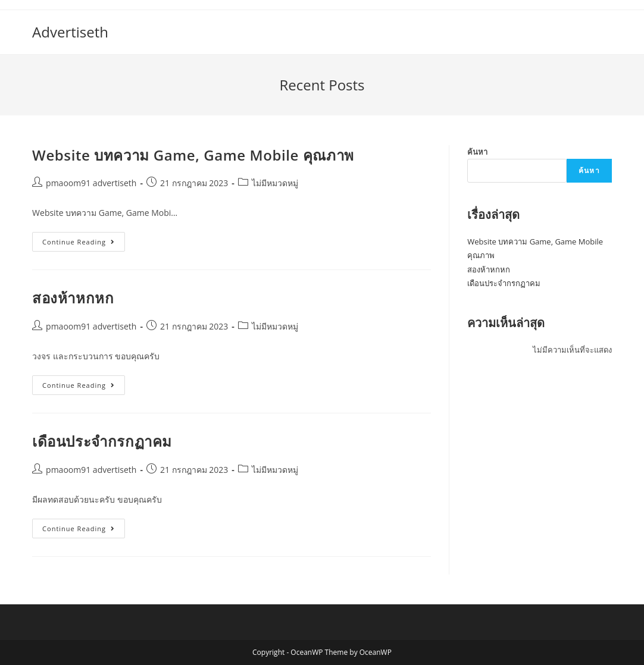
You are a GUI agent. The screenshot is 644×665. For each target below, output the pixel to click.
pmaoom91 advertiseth (91, 183)
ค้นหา (477, 152)
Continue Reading (84, 244)
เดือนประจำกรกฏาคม (102, 441)
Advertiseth (70, 32)
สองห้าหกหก (73, 298)
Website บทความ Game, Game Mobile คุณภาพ (193, 155)
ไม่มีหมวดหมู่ (275, 183)
